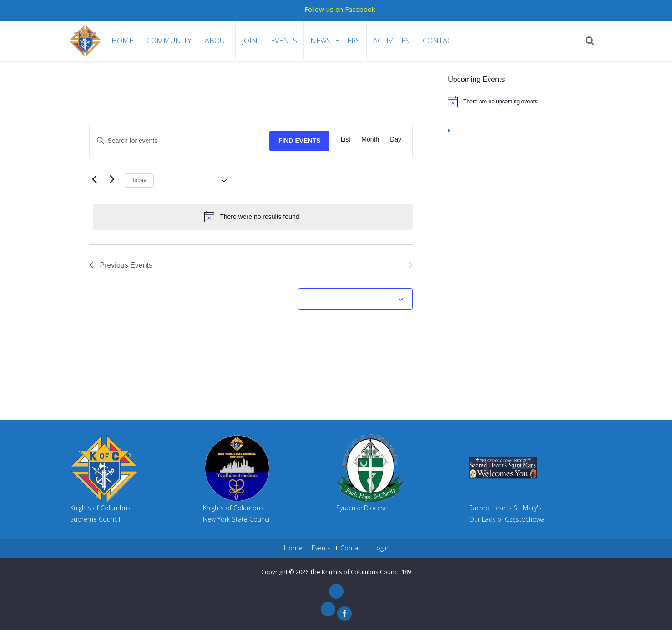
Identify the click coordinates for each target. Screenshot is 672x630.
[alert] (253, 217)
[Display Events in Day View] (396, 140)
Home (122, 41)
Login (381, 548)
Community (169, 41)
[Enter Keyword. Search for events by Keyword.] (179, 141)
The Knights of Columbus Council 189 (360, 572)
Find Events (300, 141)
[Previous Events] (95, 179)
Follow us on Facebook (340, 9)
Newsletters (335, 41)
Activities (391, 41)
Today (139, 180)
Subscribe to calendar (350, 300)
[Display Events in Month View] (370, 140)
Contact (439, 41)
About (217, 41)
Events (284, 41)
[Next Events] (112, 179)
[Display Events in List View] (345, 140)
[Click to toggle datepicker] (194, 181)
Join (250, 41)
